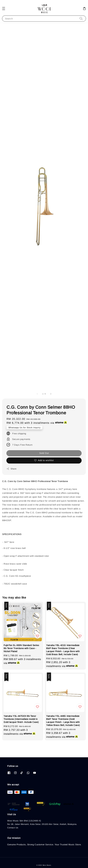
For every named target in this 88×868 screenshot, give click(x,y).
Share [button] (12, 469)
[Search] (81, 18)
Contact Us (13, 828)
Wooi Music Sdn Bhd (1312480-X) (24, 821)
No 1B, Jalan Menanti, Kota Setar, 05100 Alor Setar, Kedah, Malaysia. (42, 824)
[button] (4, 9)
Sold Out (44, 453)
